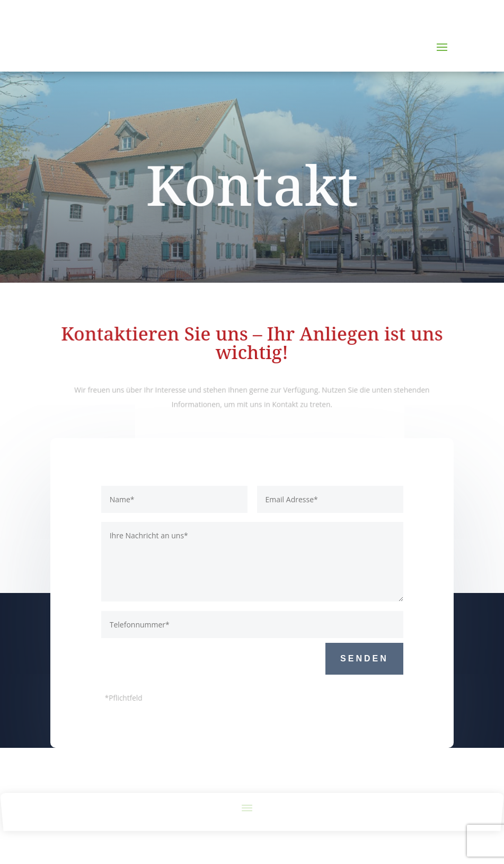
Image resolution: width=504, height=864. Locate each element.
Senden (364, 658)
